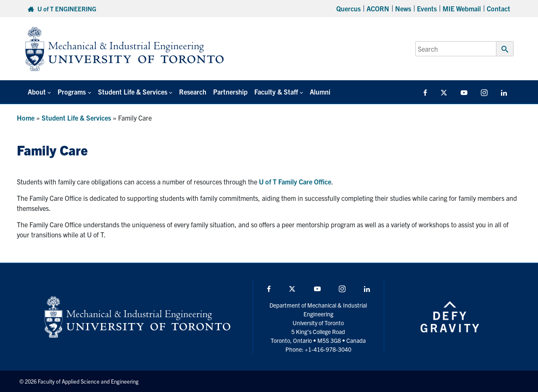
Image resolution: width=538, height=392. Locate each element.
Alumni (320, 92)
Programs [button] (72, 92)
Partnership (230, 92)
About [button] (37, 92)
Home (26, 118)
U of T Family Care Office (295, 182)
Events (427, 8)
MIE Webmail (462, 8)
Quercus (348, 8)
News (403, 8)
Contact (498, 8)
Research (193, 92)
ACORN (378, 8)
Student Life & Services (76, 118)
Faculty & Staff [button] (276, 92)
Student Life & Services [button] (133, 92)
